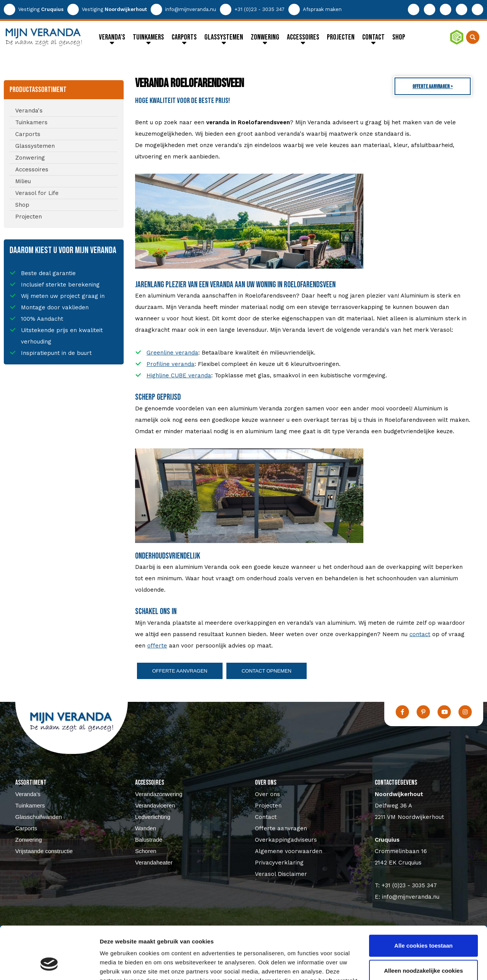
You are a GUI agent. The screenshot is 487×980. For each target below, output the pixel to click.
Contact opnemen (267, 671)
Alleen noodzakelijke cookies (423, 925)
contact (420, 634)
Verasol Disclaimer (281, 874)
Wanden (146, 828)
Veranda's (28, 794)
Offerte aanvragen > (433, 86)
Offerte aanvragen (180, 671)
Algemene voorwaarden (289, 851)
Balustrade (149, 840)
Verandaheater (154, 862)
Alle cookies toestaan (423, 900)
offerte (157, 646)
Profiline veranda (170, 364)
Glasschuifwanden (39, 817)
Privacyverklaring (279, 863)
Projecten (268, 806)
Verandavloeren (155, 805)
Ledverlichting (153, 817)
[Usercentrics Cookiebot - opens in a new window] (49, 965)
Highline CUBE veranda (179, 375)
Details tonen (118, 965)
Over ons (267, 794)
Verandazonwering (159, 794)
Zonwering (29, 840)
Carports (26, 828)
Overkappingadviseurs (286, 840)
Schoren (146, 851)
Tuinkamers (30, 805)
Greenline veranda (172, 353)
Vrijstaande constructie (44, 851)
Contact (266, 817)
